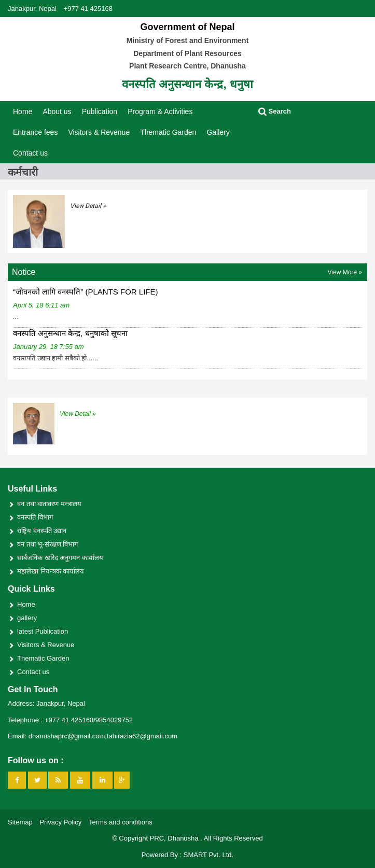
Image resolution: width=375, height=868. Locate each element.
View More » (345, 272)
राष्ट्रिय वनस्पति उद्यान (42, 531)
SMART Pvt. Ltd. (209, 855)
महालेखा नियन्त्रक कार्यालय (51, 571)
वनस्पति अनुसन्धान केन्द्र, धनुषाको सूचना (70, 333)
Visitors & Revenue (99, 132)
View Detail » (88, 206)
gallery (27, 618)
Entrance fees (35, 132)
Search (275, 111)
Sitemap (20, 822)
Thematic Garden (168, 132)
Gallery (218, 132)
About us (57, 111)
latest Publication (43, 631)
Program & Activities (160, 111)
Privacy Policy (60, 822)
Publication (100, 111)
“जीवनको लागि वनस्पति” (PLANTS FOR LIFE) (86, 292)
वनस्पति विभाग (35, 517)
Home (23, 111)
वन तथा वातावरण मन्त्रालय (49, 504)
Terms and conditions (121, 822)
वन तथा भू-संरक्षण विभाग (47, 544)
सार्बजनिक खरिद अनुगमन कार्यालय (60, 558)
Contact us (30, 153)
